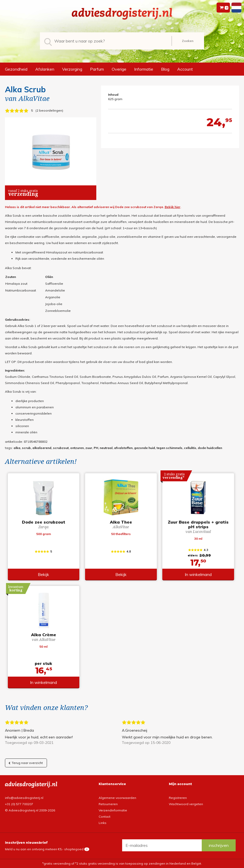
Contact (105, 817)
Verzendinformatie (113, 810)
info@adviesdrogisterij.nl (24, 798)
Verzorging (72, 69)
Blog (165, 69)
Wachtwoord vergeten (186, 804)
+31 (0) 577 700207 (19, 804)
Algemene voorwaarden (117, 798)
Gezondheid (16, 69)
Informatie (144, 69)
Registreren (178, 798)
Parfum (97, 69)
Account (185, 69)
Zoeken (188, 41)
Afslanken (45, 69)
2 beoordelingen (49, 110)
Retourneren (108, 804)
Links (103, 823)
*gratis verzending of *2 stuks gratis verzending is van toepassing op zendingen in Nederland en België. (122, 863)
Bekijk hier (172, 207)
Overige (119, 69)
